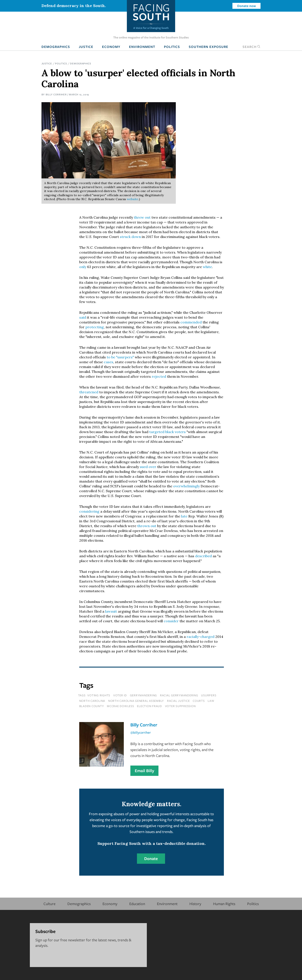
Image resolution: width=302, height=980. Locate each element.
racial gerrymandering (179, 695)
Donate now (247, 6)
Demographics (56, 47)
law (211, 701)
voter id (120, 695)
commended (191, 322)
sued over (148, 467)
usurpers (209, 695)
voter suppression (180, 706)
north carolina (92, 701)
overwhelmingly (187, 486)
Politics (172, 47)
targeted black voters (167, 432)
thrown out (147, 526)
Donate (151, 858)
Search (252, 47)
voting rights (99, 695)
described (204, 556)
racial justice (178, 701)
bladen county (92, 706)
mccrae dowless (120, 706)
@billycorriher (141, 732)
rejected (159, 376)
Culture (49, 904)
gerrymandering (144, 695)
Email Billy (144, 771)
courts (199, 701)
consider (172, 621)
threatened (89, 392)
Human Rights (224, 904)
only (83, 267)
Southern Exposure (209, 47)
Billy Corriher (56, 94)
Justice (86, 47)
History (195, 904)
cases (109, 362)
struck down (130, 237)
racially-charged (200, 637)
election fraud (149, 706)
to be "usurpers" (120, 357)
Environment (142, 47)
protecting (95, 327)
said (83, 317)
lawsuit (111, 611)
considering (90, 511)
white (207, 267)
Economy (111, 47)
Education (137, 904)
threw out (142, 217)
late (184, 516)
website (133, 199)
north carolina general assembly (136, 701)
